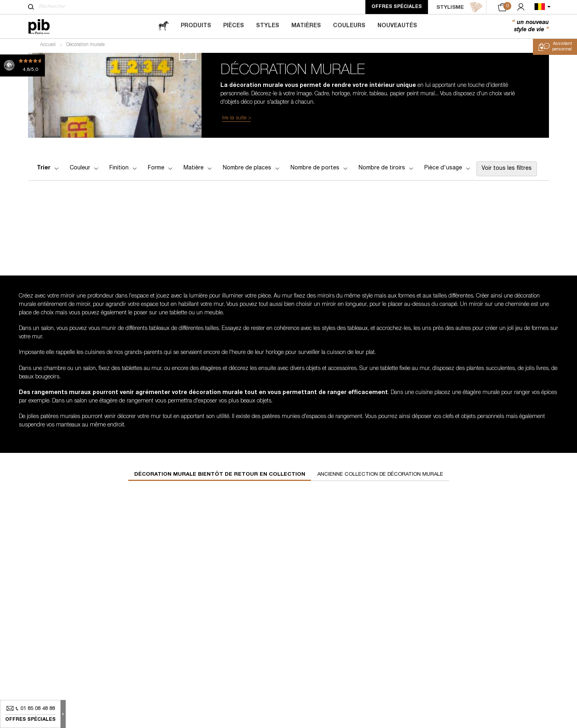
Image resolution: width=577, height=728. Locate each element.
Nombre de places (252, 170)
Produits (196, 26)
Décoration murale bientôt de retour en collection (220, 477)
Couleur (85, 170)
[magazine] (163, 26)
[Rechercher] (31, 7)
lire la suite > (237, 120)
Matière (198, 170)
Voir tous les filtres (507, 171)
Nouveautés (397, 26)
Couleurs (349, 26)
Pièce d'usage (448, 170)
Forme (161, 170)
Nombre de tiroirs (387, 170)
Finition (124, 170)
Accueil (48, 46)
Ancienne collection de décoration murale (380, 477)
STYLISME (460, 7)
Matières (306, 26)
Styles (268, 26)
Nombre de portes (320, 170)
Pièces (234, 26)
